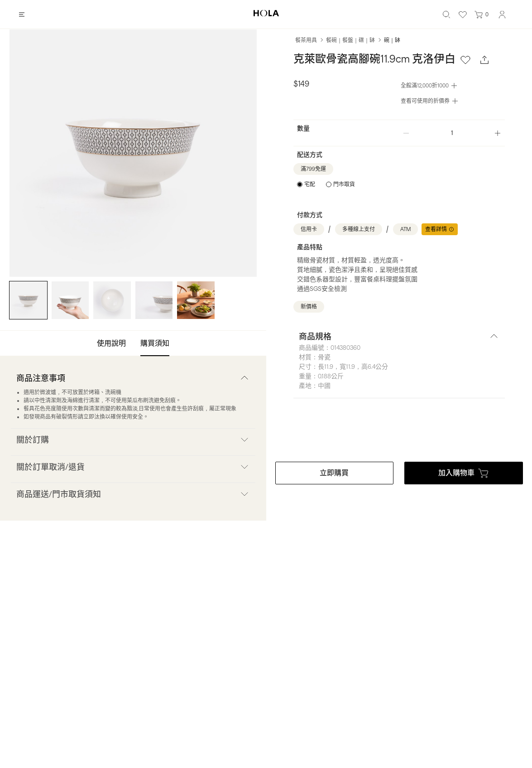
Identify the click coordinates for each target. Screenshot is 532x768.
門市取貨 (344, 184)
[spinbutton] (452, 133)
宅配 (310, 184)
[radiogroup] (326, 184)
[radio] (306, 184)
